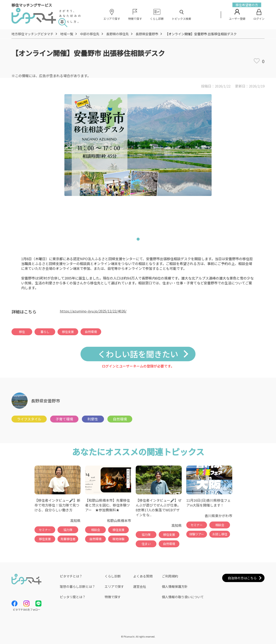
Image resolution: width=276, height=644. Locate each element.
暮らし (45, 332)
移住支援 (68, 332)
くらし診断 (113, 576)
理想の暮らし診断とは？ (78, 586)
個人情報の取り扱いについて (183, 597)
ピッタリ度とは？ (73, 597)
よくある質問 (143, 576)
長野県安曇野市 (147, 34)
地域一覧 (67, 34)
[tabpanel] (138, 162)
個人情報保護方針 (175, 586)
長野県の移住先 (118, 34)
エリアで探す (114, 586)
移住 (22, 332)
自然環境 (91, 332)
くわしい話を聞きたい (138, 354)
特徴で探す (113, 597)
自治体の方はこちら (242, 578)
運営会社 (140, 586)
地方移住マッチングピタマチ (32, 34)
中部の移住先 (90, 34)
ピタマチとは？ (71, 576)
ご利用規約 (170, 576)
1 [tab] (138, 240)
